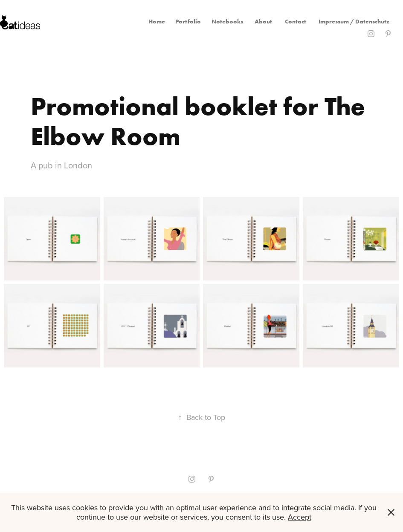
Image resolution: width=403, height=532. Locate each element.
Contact (296, 21)
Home (157, 21)
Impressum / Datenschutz (354, 21)
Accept (300, 517)
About (263, 21)
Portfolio (188, 21)
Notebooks (227, 21)
